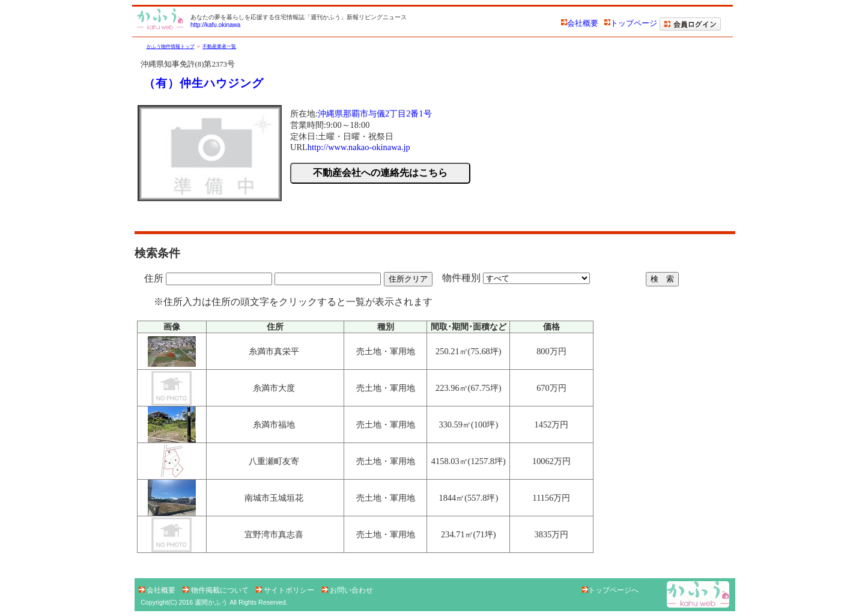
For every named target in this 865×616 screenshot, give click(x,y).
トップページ (631, 23)
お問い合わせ (348, 590)
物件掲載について (217, 590)
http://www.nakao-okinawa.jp (359, 147)
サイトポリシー (286, 590)
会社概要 (580, 23)
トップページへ (610, 590)
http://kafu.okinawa (215, 25)
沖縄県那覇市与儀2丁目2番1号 (375, 113)
